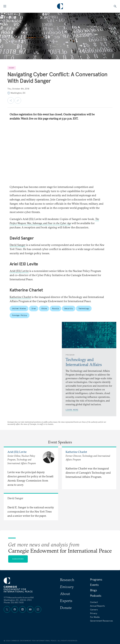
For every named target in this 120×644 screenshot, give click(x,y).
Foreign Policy (20, 315)
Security (69, 308)
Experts (66, 601)
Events (94, 585)
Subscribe (18, 559)
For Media (95, 617)
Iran (34, 308)
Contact (94, 602)
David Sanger (18, 245)
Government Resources (101, 621)
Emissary (67, 587)
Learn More (72, 410)
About (65, 594)
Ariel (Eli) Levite (19, 271)
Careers (94, 610)
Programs (96, 580)
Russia (55, 308)
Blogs (93, 590)
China (44, 308)
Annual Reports (97, 606)
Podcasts (96, 596)
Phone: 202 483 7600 (14, 602)
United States (19, 308)
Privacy (94, 613)
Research (67, 580)
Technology (84, 308)
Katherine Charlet (20, 297)
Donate (66, 608)
